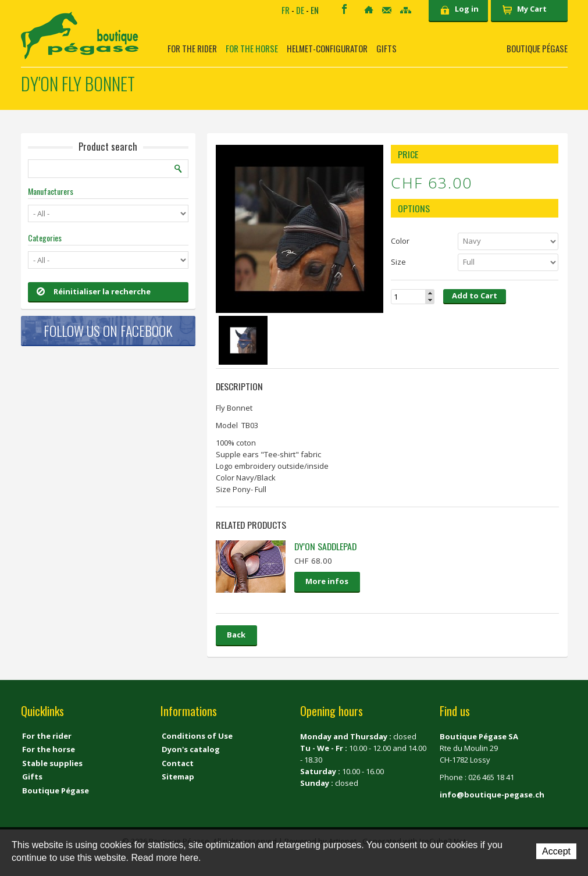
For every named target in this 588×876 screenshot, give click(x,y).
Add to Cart (475, 295)
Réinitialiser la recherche (94, 291)
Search (179, 169)
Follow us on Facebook (108, 330)
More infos (327, 581)
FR (286, 10)
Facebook (344, 9)
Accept (556, 851)
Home (369, 10)
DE (300, 10)
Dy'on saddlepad (325, 546)
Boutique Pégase (537, 49)
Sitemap (406, 10)
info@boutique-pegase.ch (492, 795)
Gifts (386, 49)
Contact (387, 10)
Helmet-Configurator (327, 49)
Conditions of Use (197, 736)
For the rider (192, 49)
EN (315, 10)
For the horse (252, 49)
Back (236, 635)
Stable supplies (52, 763)
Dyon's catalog (191, 749)
